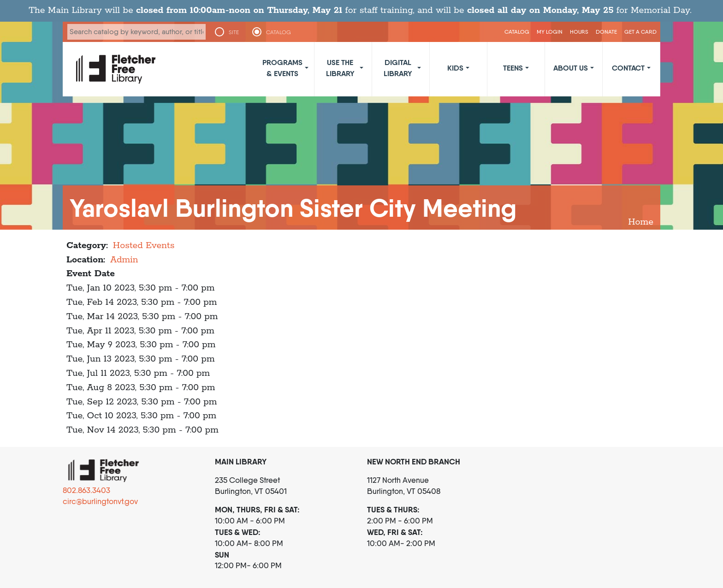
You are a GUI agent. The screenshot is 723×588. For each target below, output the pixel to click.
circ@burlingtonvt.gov (100, 501)
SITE (234, 32)
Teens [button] (513, 68)
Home (641, 222)
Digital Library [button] (398, 68)
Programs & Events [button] (282, 68)
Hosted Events (144, 246)
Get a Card (640, 32)
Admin (124, 260)
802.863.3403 (86, 490)
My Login (550, 32)
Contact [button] (628, 68)
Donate (606, 32)
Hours (579, 32)
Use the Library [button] (340, 68)
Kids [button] (455, 68)
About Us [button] (571, 68)
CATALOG (279, 32)
